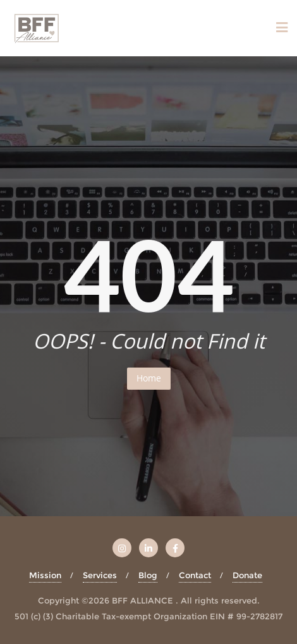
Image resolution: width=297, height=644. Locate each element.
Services (100, 575)
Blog (148, 575)
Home (149, 378)
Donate (247, 575)
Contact (195, 575)
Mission (45, 575)
